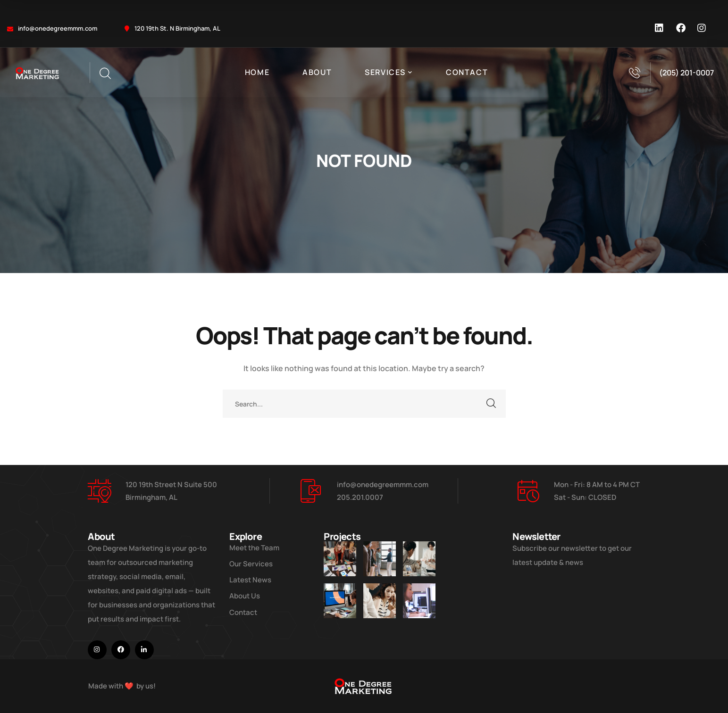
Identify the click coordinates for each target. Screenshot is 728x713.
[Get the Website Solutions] (419, 601)
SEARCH (492, 404)
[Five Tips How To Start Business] (380, 559)
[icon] (660, 28)
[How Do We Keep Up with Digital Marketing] (340, 601)
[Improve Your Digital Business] (340, 559)
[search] (105, 74)
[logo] (38, 73)
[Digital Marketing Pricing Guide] (419, 559)
